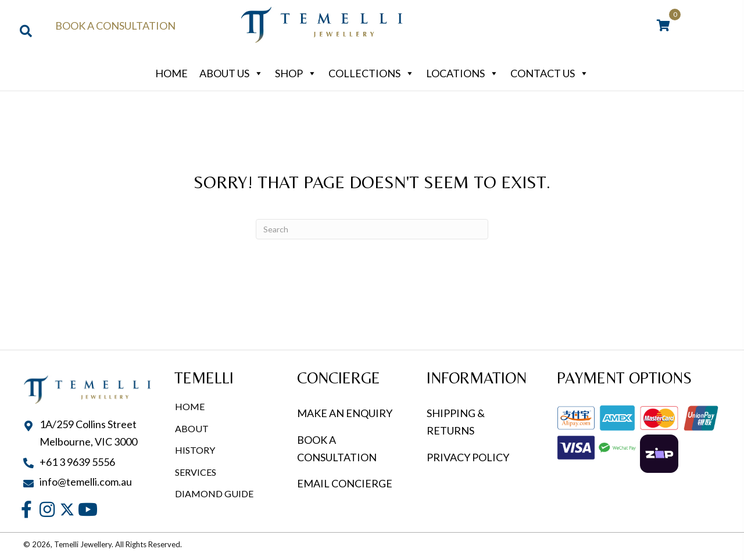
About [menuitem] (192, 428)
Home (171, 73)
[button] (26, 510)
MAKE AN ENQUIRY (345, 413)
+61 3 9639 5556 (77, 462)
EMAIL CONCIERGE (346, 483)
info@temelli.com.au (86, 482)
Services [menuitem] (196, 472)
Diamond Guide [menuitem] (214, 493)
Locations (462, 73)
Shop (296, 73)
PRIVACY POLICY (468, 457)
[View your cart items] (663, 26)
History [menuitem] (195, 450)
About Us (231, 73)
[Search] (372, 229)
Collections (371, 73)
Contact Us (550, 73)
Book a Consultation (115, 26)
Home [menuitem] (190, 406)
